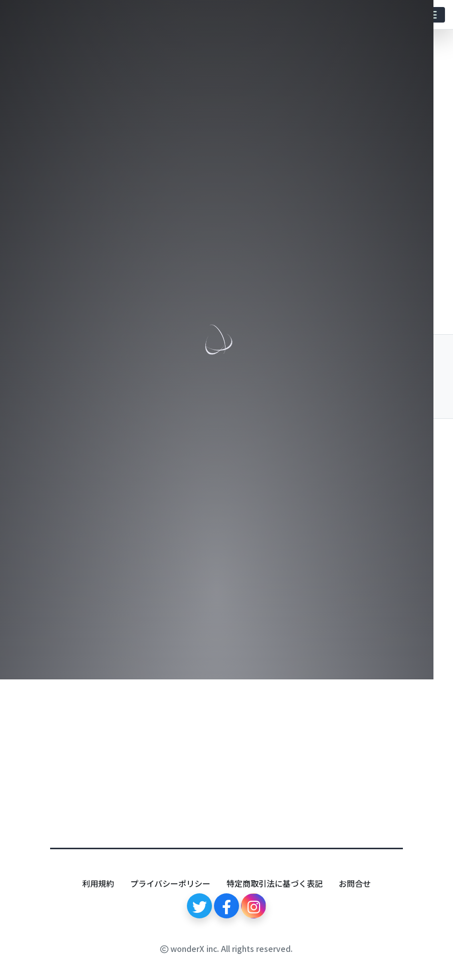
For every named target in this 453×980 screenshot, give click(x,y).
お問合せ (355, 883)
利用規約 (98, 883)
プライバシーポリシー (170, 883)
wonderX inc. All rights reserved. (226, 948)
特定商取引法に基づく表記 (275, 883)
